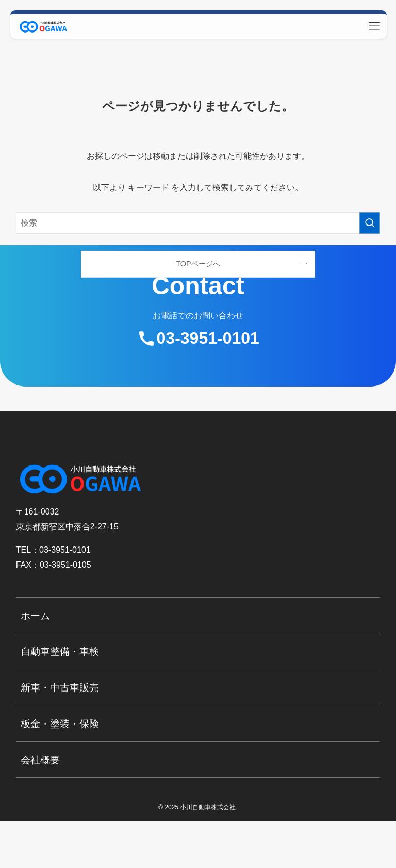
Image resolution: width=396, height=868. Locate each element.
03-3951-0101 (208, 338)
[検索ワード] (198, 223)
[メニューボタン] (374, 26)
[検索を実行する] (370, 223)
